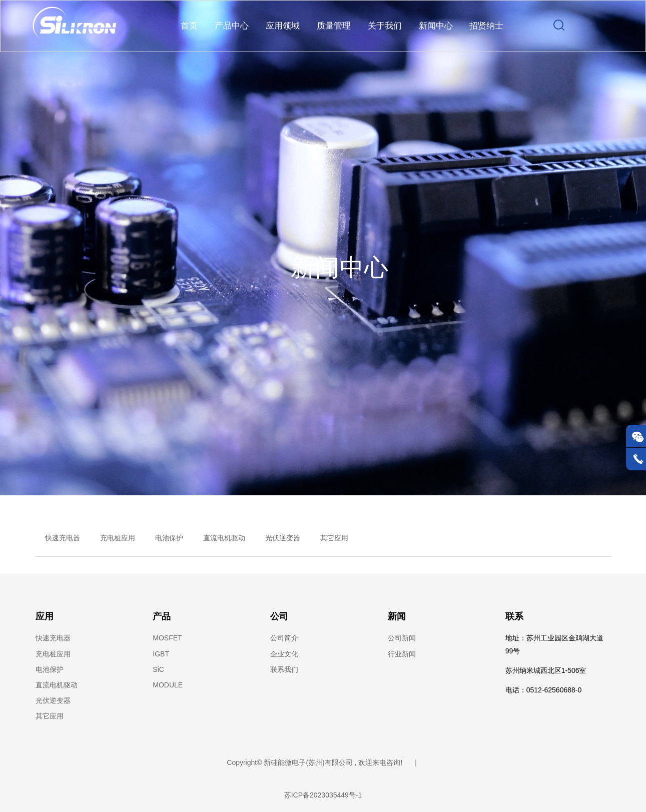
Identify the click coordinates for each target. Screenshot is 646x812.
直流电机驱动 (224, 539)
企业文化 (284, 655)
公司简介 (284, 639)
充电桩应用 (118, 539)
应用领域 (283, 26)
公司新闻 (402, 639)
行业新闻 (402, 655)
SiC (158, 670)
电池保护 (169, 539)
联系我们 (284, 670)
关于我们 (385, 26)
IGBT (161, 655)
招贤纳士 (486, 26)
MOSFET (167, 639)
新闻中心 (436, 26)
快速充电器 (63, 539)
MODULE (168, 686)
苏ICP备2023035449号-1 (323, 796)
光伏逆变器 (283, 539)
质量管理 (334, 26)
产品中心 (232, 26)
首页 (189, 26)
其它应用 (334, 539)
